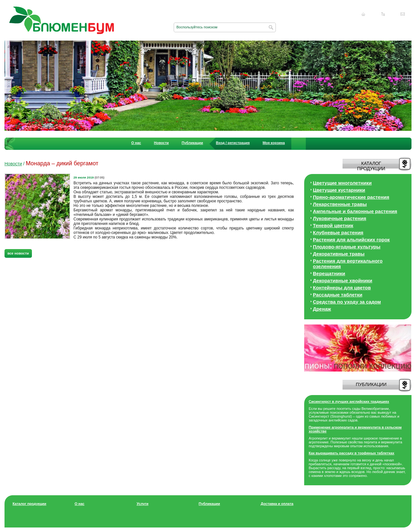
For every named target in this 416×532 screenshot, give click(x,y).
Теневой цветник (333, 225)
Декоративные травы (339, 254)
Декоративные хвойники (343, 281)
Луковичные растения (339, 218)
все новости (18, 253)
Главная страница (363, 14)
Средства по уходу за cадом (347, 302)
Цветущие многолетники (342, 183)
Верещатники (329, 273)
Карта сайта (383, 14)
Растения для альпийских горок (351, 240)
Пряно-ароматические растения (351, 197)
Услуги (143, 504)
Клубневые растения (338, 232)
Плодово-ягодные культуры (347, 247)
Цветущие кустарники (339, 190)
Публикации (192, 143)
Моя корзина (274, 143)
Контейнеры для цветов (342, 288)
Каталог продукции (29, 504)
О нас (136, 143)
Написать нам (403, 14)
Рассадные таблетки (338, 295)
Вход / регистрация (233, 143)
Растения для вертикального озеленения (348, 264)
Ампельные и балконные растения (355, 211)
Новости (161, 143)
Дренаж (322, 309)
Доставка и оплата (277, 504)
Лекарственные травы (340, 204)
